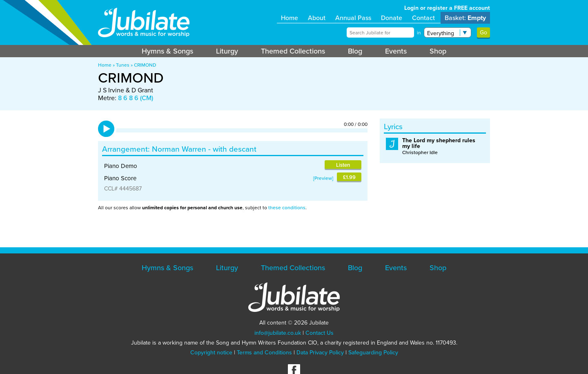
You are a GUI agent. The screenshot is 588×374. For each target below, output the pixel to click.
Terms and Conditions (264, 353)
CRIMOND (145, 65)
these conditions (287, 208)
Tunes (123, 65)
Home (290, 18)
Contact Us (320, 333)
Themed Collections (293, 51)
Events (396, 51)
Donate (392, 18)
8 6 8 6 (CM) (136, 98)
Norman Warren (179, 149)
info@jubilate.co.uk (278, 333)
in (419, 33)
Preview (323, 178)
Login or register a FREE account (447, 8)
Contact (423, 18)
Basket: (465, 18)
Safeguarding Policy (373, 353)
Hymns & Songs (167, 51)
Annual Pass (353, 18)
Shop (438, 51)
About (317, 18)
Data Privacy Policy (320, 353)
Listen (343, 165)
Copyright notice (211, 353)
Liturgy (227, 51)
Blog (355, 51)
